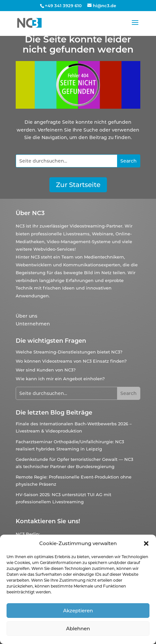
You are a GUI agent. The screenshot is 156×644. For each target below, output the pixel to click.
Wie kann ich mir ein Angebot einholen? (60, 379)
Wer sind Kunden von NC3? (46, 370)
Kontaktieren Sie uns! (48, 521)
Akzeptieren (78, 611)
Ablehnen (78, 628)
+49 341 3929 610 (63, 6)
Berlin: (33, 534)
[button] (146, 543)
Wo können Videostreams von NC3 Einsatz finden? (71, 361)
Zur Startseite (78, 185)
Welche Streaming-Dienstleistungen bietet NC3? (69, 352)
